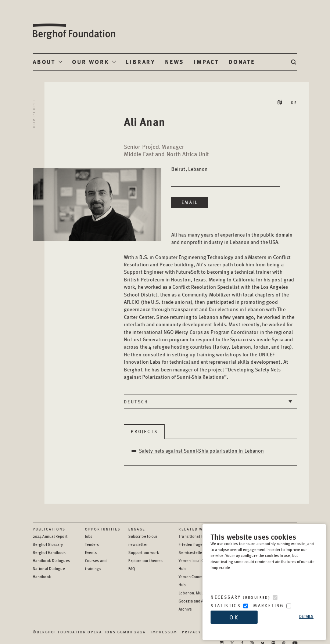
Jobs (89, 536)
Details (306, 616)
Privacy (191, 632)
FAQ (132, 569)
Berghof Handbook (49, 552)
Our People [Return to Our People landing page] (34, 113)
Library (141, 62)
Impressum (164, 632)
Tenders (92, 544)
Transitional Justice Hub (200, 536)
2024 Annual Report (50, 536)
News (175, 62)
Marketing (269, 606)
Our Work (91, 62)
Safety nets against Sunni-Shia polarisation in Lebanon (201, 450)
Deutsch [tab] (136, 402)
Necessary (240, 597)
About (44, 62)
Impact (206, 62)
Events (91, 552)
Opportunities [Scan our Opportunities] (103, 529)
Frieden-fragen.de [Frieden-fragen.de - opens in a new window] (195, 544)
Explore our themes (146, 560)
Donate (242, 62)
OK (234, 617)
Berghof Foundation (73, 31)
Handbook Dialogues (51, 560)
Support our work (144, 552)
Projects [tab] (144, 431)
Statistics (226, 606)
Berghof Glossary (48, 544)
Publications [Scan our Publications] (49, 529)
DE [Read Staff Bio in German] (294, 102)
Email (190, 202)
